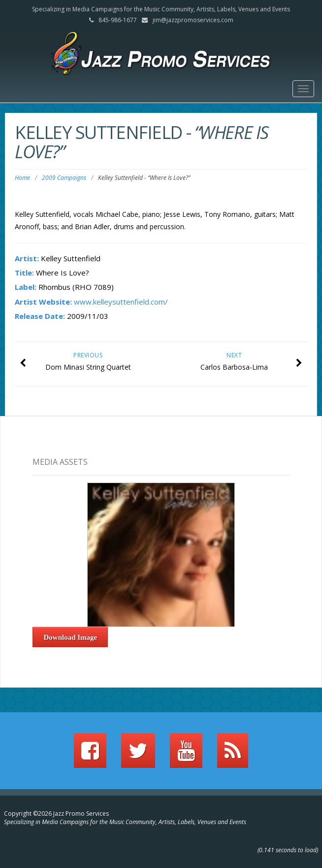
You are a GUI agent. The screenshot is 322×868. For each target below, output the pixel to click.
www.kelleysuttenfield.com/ (121, 302)
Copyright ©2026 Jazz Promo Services (56, 814)
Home (22, 178)
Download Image (71, 637)
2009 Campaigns (64, 178)
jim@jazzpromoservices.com (193, 20)
